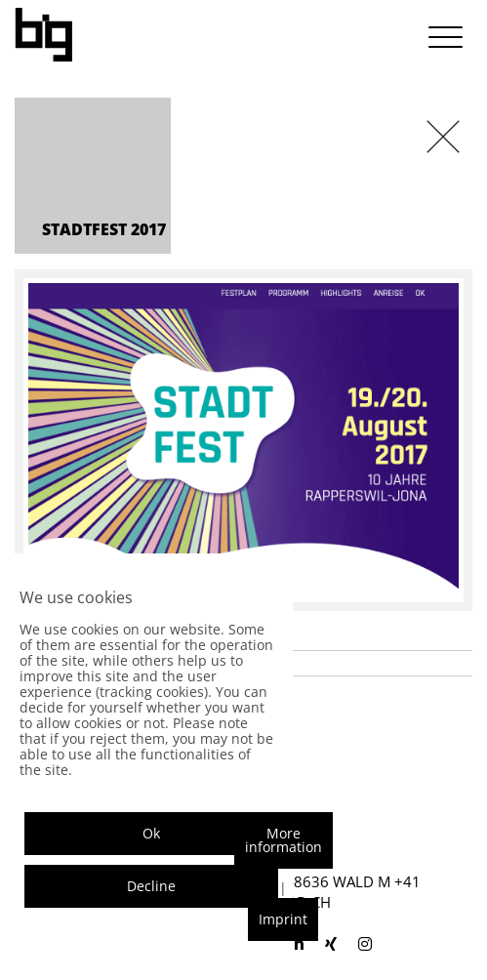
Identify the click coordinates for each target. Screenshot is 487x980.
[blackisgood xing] (331, 944)
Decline (151, 886)
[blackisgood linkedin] (297, 944)
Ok (151, 833)
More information (284, 840)
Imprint (283, 919)
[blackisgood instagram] (365, 944)
